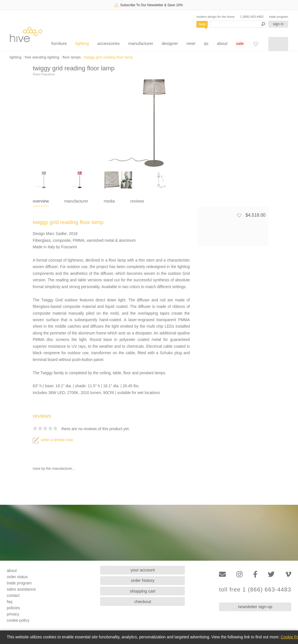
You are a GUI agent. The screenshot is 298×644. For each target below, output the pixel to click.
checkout (143, 601)
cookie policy (18, 620)
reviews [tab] (137, 201)
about (222, 43)
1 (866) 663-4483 (252, 17)
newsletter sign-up (255, 607)
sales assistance (21, 589)
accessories (109, 43)
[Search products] (238, 24)
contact (13, 595)
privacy (13, 614)
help (202, 24)
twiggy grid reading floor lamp (108, 57)
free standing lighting (42, 57)
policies (13, 608)
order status (17, 577)
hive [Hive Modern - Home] (26, 34)
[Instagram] (239, 574)
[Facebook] (255, 574)
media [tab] (109, 201)
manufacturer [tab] (76, 201)
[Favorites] (256, 44)
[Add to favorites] (239, 215)
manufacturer (141, 43)
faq (9, 602)
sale (240, 43)
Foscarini (48, 74)
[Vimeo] (288, 574)
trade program (279, 17)
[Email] (222, 574)
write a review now (53, 440)
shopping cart (143, 591)
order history (143, 580)
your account (143, 570)
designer (170, 43)
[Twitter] (271, 574)
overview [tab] (41, 201)
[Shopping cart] (278, 44)
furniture (59, 43)
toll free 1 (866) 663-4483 (255, 590)
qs (206, 43)
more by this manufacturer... (54, 469)
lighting (82, 43)
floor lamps (72, 57)
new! (191, 43)
